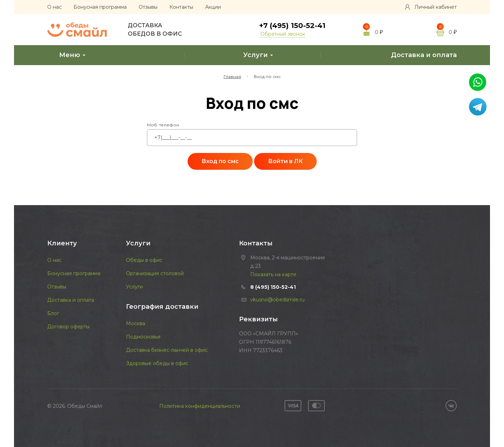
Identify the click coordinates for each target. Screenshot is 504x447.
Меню (66, 55)
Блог (53, 313)
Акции (213, 7)
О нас (54, 7)
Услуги (252, 55)
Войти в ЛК (285, 161)
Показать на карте (273, 274)
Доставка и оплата (418, 55)
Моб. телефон (163, 125)
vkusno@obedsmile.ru (277, 300)
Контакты (181, 7)
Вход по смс (220, 161)
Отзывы (148, 7)
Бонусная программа (100, 7)
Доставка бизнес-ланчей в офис (167, 350)
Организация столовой (155, 273)
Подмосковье (143, 337)
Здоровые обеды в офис (157, 363)
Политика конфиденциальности (200, 406)
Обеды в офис (144, 260)
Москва (136, 323)
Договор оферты (68, 327)
